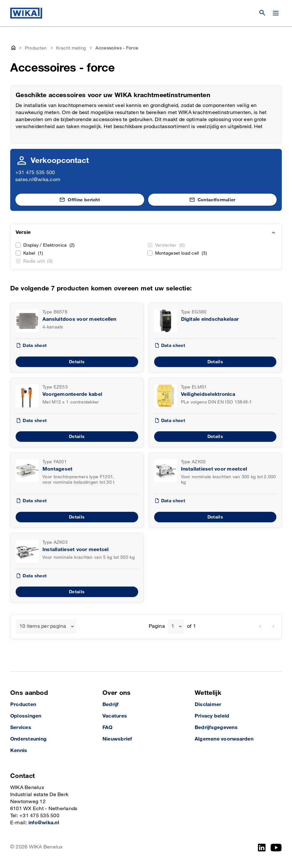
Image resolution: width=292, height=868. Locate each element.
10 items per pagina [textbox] (43, 626)
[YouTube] (276, 848)
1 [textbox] (173, 626)
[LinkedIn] (262, 848)
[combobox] (46, 626)
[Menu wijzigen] (276, 13)
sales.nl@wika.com (38, 180)
